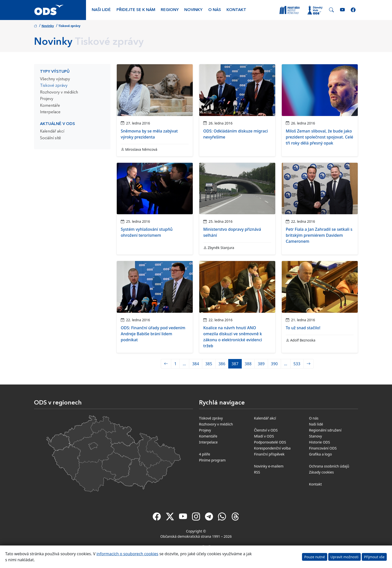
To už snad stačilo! (303, 328)
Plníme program (212, 460)
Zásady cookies (321, 472)
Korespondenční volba (272, 448)
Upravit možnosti (344, 557)
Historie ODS (319, 442)
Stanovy (315, 436)
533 (297, 364)
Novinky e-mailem (269, 466)
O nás (215, 10)
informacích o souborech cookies (127, 554)
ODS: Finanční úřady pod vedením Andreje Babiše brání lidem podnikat (153, 334)
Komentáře (50, 106)
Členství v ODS (266, 430)
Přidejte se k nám (136, 10)
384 (196, 364)
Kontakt (236, 10)
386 (222, 364)
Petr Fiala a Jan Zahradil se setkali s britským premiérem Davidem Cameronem (319, 235)
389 (261, 364)
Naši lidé (101, 10)
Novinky (193, 10)
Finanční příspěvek (269, 454)
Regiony (170, 10)
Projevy (47, 99)
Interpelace (50, 112)
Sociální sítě (50, 138)
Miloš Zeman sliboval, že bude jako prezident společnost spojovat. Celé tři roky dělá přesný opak (319, 137)
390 (274, 364)
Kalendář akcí (52, 131)
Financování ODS (323, 448)
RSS (257, 472)
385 (209, 364)
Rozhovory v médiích (59, 92)
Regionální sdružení (325, 430)
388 (248, 364)
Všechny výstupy (55, 79)
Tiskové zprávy (54, 86)
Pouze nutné (315, 557)
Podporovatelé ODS (270, 442)
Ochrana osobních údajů (329, 466)
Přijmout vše (374, 557)
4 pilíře (205, 454)
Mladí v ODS (264, 436)
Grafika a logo (320, 454)
